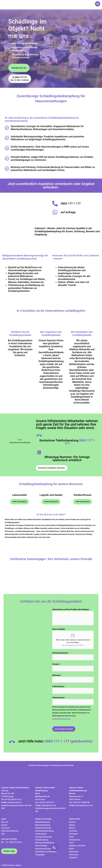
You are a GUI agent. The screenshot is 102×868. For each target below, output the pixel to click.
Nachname (57, 675)
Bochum (72, 822)
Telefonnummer (59, 698)
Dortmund (73, 831)
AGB (3, 834)
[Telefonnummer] (73, 702)
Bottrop (72, 825)
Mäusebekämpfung (43, 825)
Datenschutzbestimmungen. (62, 719)
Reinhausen (74, 855)
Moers (72, 849)
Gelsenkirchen (75, 840)
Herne (72, 843)
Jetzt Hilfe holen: (55, 741)
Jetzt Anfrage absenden (64, 729)
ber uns (5, 822)
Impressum (6, 828)
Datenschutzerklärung (10, 831)
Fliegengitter (40, 855)
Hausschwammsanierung (45, 849)
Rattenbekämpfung (43, 822)
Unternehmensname (61, 653)
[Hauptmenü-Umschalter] (98, 4)
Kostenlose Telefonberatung (67, 442)
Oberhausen (74, 852)
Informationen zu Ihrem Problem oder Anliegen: (71, 609)
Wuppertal (73, 857)
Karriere (4, 825)
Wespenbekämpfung (43, 828)
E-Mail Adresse (59, 686)
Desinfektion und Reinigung (46, 852)
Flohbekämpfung (42, 840)
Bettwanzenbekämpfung (45, 843)
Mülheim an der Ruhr (77, 846)
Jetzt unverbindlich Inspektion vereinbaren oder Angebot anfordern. (51, 186)
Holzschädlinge (41, 846)
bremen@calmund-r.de (84, 805)
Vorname (56, 664)
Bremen (72, 828)
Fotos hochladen (59, 629)
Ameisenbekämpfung (43, 837)
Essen (72, 837)
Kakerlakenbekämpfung (44, 831)
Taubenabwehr (41, 834)
